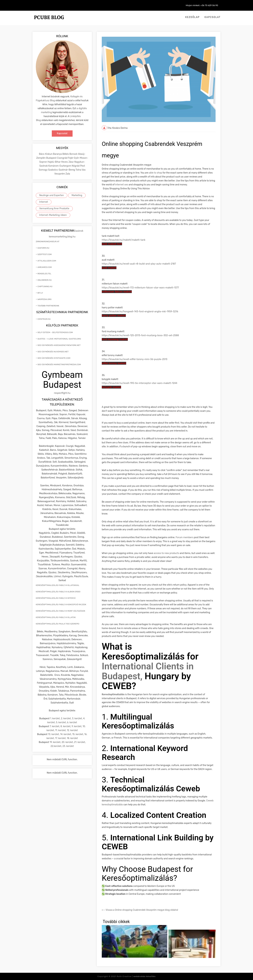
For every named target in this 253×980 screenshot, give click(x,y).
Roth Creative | (136, 976)
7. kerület (54, 726)
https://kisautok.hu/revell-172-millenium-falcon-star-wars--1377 (140, 288)
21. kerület (79, 742)
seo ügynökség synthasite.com (54, 358)
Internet (44, 202)
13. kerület (54, 734)
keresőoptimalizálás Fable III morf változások (61, 611)
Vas (84, 170)
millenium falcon (117, 292)
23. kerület (68, 746)
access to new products (166, 553)
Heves (65, 162)
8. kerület (65, 726)
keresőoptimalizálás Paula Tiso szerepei (58, 624)
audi (109, 268)
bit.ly (40, 293)
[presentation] (210, 941)
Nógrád (76, 166)
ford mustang (115, 339)
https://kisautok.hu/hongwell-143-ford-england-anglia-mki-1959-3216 (140, 312)
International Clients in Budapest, (148, 671)
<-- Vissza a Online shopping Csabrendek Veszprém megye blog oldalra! (140, 910)
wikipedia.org (44, 299)
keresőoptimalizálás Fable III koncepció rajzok (61, 604)
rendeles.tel (44, 274)
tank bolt (112, 244)
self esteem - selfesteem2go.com (55, 332)
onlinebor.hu (45, 280)
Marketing (77, 195)
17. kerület (60, 738)
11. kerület (60, 730)
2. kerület (66, 718)
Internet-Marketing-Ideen (53, 215)
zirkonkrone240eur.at (48, 242)
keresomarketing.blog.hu (62, 237)
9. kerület (77, 726)
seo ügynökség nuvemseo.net (53, 352)
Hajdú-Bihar (54, 162)
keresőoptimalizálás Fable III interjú (56, 598)
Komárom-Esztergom (60, 166)
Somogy (43, 170)
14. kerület (66, 734)
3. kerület (77, 718)
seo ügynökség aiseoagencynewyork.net (59, 345)
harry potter (114, 315)
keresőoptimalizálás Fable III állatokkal (58, 585)
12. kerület (72, 730)
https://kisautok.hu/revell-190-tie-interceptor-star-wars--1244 (139, 383)
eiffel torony (114, 363)
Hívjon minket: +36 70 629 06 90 (202, 5)
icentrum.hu (44, 319)
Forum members (184, 537)
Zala (68, 174)
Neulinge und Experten (52, 195)
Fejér (71, 158)
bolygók (111, 387)
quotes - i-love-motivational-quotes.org (59, 339)
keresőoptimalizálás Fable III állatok (56, 617)
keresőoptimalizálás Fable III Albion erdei (58, 592)
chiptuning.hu (45, 286)
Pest (83, 166)
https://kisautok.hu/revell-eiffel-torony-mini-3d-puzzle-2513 (134, 359)
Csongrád (63, 158)
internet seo (122, 185)
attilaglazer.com (47, 261)
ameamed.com (45, 267)
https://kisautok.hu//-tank (124, 240)
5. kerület (61, 722)
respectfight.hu (62, 393)
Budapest (52, 158)
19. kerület (55, 742)
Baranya (58, 154)
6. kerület (72, 722)
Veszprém (60, 174)
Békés (66, 154)
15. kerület (78, 734)
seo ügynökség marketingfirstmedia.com (59, 364)
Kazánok (79, 231)
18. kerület (72, 738)
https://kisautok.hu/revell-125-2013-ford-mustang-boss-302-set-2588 (140, 335)
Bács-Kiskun (46, 154)
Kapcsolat (213, 17)
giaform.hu (43, 248)
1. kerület (55, 718)
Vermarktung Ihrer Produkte (54, 208)
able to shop (155, 173)
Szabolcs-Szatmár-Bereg (62, 170)
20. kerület (67, 742)
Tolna (79, 170)
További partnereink (48, 306)
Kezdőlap (193, 17)
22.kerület (56, 746)
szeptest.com (45, 254)
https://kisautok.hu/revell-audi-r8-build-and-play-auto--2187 (139, 264)
